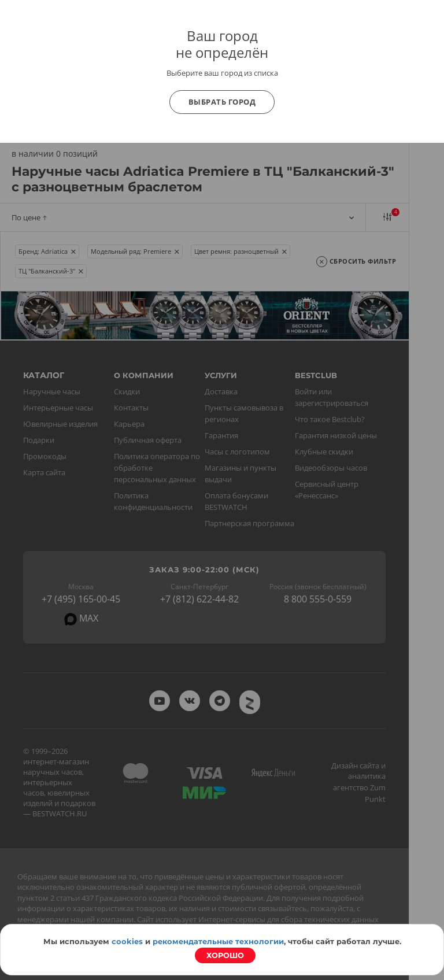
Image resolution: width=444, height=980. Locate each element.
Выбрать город (222, 102)
